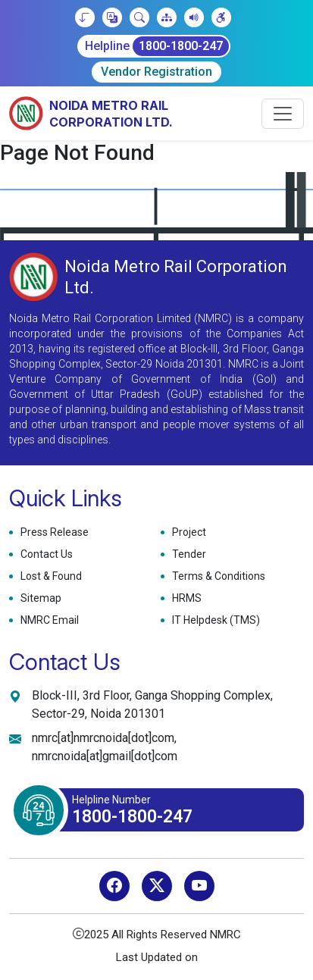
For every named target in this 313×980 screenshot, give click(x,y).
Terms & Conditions (217, 576)
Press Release (53, 532)
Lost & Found (49, 576)
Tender (187, 554)
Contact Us (45, 554)
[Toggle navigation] (283, 114)
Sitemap (39, 598)
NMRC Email (48, 620)
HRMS (185, 598)
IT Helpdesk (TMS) (214, 620)
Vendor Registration (156, 72)
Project (187, 532)
